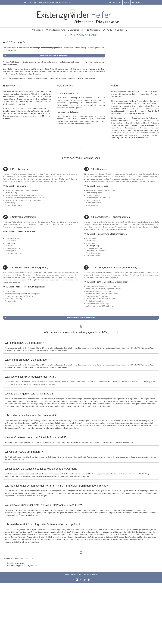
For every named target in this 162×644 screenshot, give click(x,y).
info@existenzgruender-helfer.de (59, 2)
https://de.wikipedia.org (16, 563)
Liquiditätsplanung (93, 246)
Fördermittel (36, 113)
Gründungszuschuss (11, 116)
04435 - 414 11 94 (40, 2)
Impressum (87, 575)
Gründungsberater (124, 104)
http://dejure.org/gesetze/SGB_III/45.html (22, 566)
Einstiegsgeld (38, 116)
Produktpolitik (10, 243)
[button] (127, 30)
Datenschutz (95, 575)
